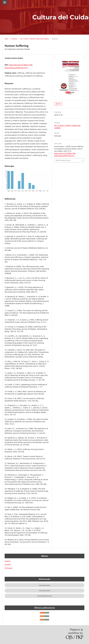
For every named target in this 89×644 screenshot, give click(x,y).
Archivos (14, 39)
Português (9, 568)
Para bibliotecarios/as (45, 596)
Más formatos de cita (63, 160)
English (8, 561)
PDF (59, 104)
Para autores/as (45, 591)
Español (8, 565)
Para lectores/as (44, 585)
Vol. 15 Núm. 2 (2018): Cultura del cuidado (34, 39)
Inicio (6, 39)
